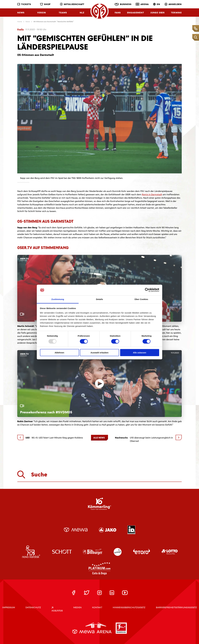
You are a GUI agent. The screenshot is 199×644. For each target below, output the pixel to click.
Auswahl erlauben (99, 353)
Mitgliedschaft (72, 4)
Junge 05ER (158, 13)
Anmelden (173, 4)
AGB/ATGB (57, 609)
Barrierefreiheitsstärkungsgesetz (176, 607)
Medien (77, 607)
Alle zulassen (140, 353)
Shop (45, 4)
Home (20, 22)
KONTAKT (97, 607)
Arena (142, 4)
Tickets (24, 4)
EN (157, 4)
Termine (176, 13)
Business (123, 4)
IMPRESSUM (9, 607)
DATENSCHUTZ (33, 607)
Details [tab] (99, 299)
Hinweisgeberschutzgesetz (129, 607)
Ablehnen (59, 353)
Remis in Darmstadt (152, 194)
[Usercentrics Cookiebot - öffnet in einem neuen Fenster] (147, 290)
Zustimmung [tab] (58, 299)
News (21, 13)
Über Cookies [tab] (141, 299)
